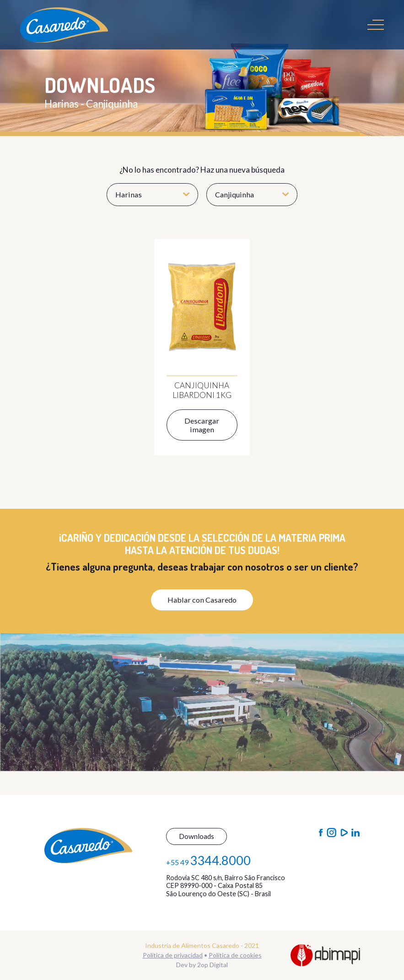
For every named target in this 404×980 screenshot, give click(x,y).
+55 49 (208, 860)
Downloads (197, 836)
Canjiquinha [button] (252, 194)
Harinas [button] (152, 194)
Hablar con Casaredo (202, 600)
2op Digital (213, 965)
